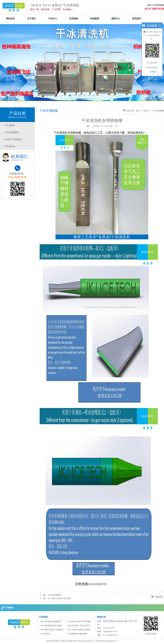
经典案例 (95, 19)
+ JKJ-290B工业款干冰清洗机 (51, 630)
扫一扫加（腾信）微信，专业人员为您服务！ (152, 35)
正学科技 (98, 641)
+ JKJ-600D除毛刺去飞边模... (51, 626)
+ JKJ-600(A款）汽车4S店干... (79, 626)
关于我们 (32, 19)
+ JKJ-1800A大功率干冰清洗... (79, 630)
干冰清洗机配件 (12, 132)
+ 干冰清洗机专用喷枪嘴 (77, 634)
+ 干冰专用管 (44, 634)
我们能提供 (82, 62)
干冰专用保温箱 (55, 595)
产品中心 (53, 19)
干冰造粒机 (10, 146)
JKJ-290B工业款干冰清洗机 (59, 598)
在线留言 (154, 72)
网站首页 (11, 19)
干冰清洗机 (10, 125)
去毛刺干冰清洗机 (13, 139)
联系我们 (137, 19)
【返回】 (159, 597)
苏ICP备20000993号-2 (110, 641)
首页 (138, 111)
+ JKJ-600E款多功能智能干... (51, 621)
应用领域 (74, 19)
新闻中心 (116, 19)
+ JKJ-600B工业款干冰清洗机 (79, 621)
